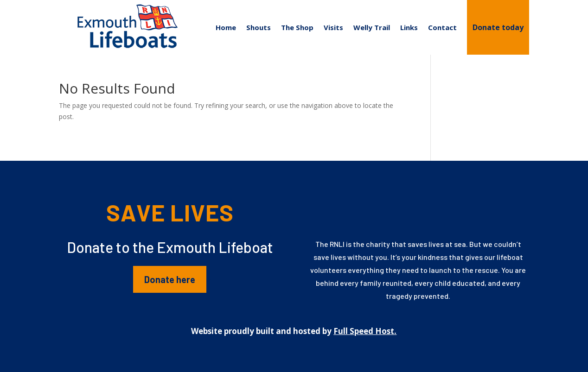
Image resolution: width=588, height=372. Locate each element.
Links (409, 27)
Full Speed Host (364, 331)
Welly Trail (372, 27)
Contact (442, 27)
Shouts (259, 27)
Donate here (170, 279)
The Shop (297, 27)
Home (226, 27)
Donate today (498, 27)
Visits (333, 27)
